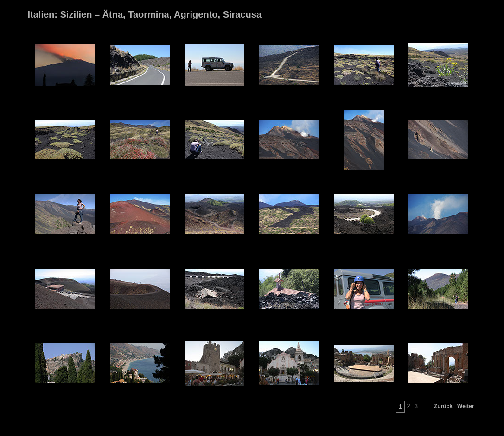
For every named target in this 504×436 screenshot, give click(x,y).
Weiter (466, 406)
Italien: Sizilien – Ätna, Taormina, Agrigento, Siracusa (145, 14)
